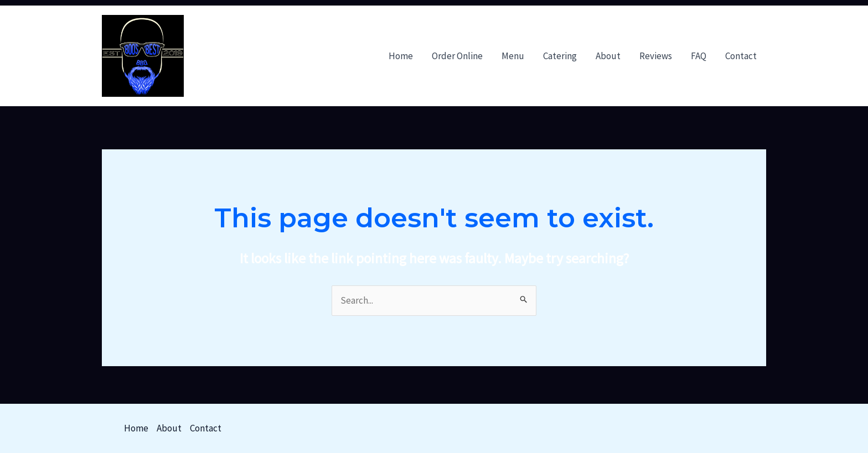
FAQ (699, 56)
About (608, 56)
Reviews (656, 56)
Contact (741, 56)
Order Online (457, 56)
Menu (513, 56)
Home (401, 56)
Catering (560, 56)
